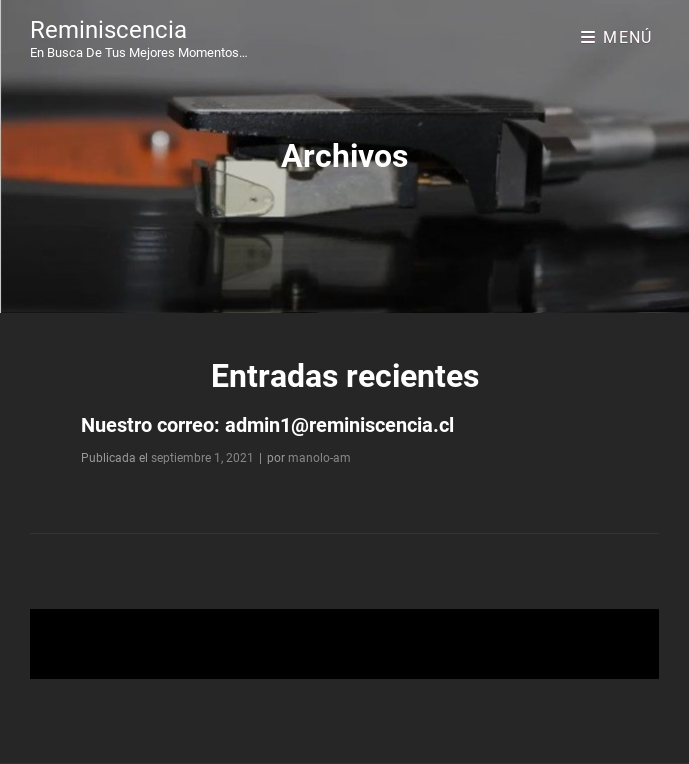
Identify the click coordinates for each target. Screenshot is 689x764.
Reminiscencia (108, 30)
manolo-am (319, 458)
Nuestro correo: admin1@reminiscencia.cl (267, 425)
